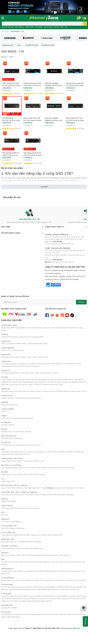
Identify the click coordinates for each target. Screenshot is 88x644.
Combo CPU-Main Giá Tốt (32, 445)
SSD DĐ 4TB (75, 589)
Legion (39, 398)
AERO (15, 350)
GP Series (45, 391)
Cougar (43, 488)
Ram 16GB (19, 562)
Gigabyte (18, 522)
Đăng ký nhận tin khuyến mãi (15, 296)
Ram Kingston (77, 562)
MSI (18, 432)
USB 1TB (26, 454)
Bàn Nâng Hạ (58, 488)
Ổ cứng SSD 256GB (61, 596)
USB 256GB (10, 454)
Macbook (4, 328)
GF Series (30, 391)
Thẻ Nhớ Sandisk (6, 380)
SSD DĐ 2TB (66, 589)
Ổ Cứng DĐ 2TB (48, 580)
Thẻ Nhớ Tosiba (30, 380)
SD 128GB (72, 382)
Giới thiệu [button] (22, 227)
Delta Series (14, 391)
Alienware (41, 357)
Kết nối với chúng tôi (56, 309)
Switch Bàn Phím (58, 468)
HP (2, 425)
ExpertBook (36, 366)
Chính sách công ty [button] (66, 227)
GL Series (38, 391)
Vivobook (29, 366)
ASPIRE (18, 344)
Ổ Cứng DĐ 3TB (59, 580)
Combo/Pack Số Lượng (55, 385)
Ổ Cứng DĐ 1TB (37, 580)
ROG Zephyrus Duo (71, 364)
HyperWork (36, 488)
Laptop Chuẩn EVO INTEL (9, 337)
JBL (31, 474)
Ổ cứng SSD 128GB (21, 596)
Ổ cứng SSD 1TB (42, 599)
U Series (4, 350)
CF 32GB (22, 385)
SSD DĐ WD (28, 587)
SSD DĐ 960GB (46, 589)
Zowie (30, 461)
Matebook (4, 411)
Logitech (4, 461)
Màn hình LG (55, 555)
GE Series (52, 391)
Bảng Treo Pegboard (41, 495)
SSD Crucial (18, 601)
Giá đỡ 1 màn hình (7, 495)
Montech (44, 535)
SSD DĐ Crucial (6, 587)
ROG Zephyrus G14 (45, 364)
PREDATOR (38, 344)
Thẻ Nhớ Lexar (52, 380)
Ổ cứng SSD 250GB (47, 596)
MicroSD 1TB (43, 382)
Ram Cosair (51, 562)
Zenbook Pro (33, 364)
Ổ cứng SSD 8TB (77, 599)
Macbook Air (5, 405)
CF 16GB (15, 385)
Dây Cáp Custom (70, 468)
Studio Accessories (34, 508)
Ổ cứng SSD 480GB (74, 596)
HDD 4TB (34, 614)
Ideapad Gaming (30, 398)
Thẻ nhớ (56, 27)
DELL (6, 425)
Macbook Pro (14, 405)
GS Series (59, 391)
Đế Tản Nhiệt (21, 418)
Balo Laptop (30, 418)
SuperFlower (31, 542)
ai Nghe (43, 474)
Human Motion (53, 495)
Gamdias (55, 535)
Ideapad (4, 398)
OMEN (48, 373)
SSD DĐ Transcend (76, 587)
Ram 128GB (43, 562)
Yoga (23, 398)
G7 (11, 350)
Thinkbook (10, 398)
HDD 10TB (55, 614)
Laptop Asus (47, 328)
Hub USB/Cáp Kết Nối (31, 571)
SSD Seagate (27, 601)
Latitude (17, 357)
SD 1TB (9, 385)
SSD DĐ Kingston (50, 587)
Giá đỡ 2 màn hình (19, 495)
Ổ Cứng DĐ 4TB (70, 580)
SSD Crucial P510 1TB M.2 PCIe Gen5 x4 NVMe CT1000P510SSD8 (33, 120)
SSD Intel (10, 601)
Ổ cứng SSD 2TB (53, 599)
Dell (34, 461)
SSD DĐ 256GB (14, 589)
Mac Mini (28, 432)
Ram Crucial (60, 562)
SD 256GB (79, 382)
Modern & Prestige (69, 391)
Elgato (14, 501)
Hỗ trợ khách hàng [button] (22, 233)
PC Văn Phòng (6, 445)
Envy (10, 373)
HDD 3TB (27, 614)
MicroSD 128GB (11, 382)
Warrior (3, 488)
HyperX (20, 461)
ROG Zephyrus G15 (58, 364)
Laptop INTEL (74, 328)
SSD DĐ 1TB (56, 589)
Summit (78, 391)
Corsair (14, 461)
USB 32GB (69, 452)
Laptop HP (30, 328)
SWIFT (3, 344)
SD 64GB (64, 382)
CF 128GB (36, 385)
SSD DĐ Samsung (18, 587)
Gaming (11, 357)
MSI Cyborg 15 (20, 27)
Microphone (23, 508)
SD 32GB (58, 382)
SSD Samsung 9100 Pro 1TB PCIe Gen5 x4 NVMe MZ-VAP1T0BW (33, 155)
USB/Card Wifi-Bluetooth (46, 571)
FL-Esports (33, 468)
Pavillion (16, 373)
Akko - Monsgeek (6, 468)
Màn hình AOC (46, 555)
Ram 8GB (11, 562)
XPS (47, 357)
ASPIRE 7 (25, 344)
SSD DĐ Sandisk (38, 587)
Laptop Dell (55, 328)
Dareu (39, 468)
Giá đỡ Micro (30, 495)
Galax (49, 535)
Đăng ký (81, 302)
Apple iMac (19, 438)
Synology (4, 608)
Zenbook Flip (25, 364)
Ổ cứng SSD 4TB (65, 599)
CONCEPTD (10, 344)
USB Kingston (14, 452)
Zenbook (8, 364)
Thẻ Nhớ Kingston (41, 380)
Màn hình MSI (65, 555)
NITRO (31, 344)
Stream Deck (15, 508)
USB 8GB (53, 452)
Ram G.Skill (68, 562)
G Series (35, 357)
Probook (43, 373)
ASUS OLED (30, 27)
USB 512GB (19, 454)
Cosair (3, 535)
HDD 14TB (70, 614)
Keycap (50, 468)
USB (62, 27)
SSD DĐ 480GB (25, 589)
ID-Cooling (26, 548)
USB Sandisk (5, 452)
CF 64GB (29, 385)
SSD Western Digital (38, 601)
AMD (6, 515)
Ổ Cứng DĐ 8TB (81, 580)
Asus (39, 535)
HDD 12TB (63, 614)
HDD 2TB (20, 614)
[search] (85, 24)
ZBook (37, 373)
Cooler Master (28, 488)
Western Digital (6, 580)
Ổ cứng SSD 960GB (29, 599)
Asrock (22, 432)
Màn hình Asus (6, 555)
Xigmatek (9, 535)
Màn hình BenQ (36, 555)
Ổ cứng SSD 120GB (7, 596)
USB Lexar (23, 452)
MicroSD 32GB (73, 380)
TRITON (45, 344)
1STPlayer (27, 535)
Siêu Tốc (77, 628)
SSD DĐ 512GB (36, 589)
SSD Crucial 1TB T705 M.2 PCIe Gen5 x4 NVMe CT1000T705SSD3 (75, 120)
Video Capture (5, 508)
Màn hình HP (26, 555)
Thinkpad (17, 398)
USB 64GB (77, 452)
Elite (27, 373)
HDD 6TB (41, 614)
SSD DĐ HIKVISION (63, 587)
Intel (2, 515)
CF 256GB (44, 385)
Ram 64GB (35, 562)
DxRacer (19, 488)
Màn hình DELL (16, 555)
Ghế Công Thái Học (69, 488)
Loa (66, 27)
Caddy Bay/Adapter (7, 571)
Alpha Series (5, 391)
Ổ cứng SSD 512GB (16, 599)
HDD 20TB (78, 614)
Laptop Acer (38, 328)
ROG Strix (22, 366)
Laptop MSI (11, 328)
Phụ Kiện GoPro (70, 571)
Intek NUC (4, 432)
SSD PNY (49, 601)
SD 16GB (51, 382)
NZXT (61, 535)
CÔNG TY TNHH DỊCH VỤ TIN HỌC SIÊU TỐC (66, 273)
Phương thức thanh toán (14, 309)
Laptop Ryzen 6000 (38, 337)
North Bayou (62, 495)
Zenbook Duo (15, 364)
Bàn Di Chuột (41, 461)
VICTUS (22, 373)
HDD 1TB (13, 614)
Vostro (29, 357)
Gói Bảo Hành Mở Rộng (8, 418)
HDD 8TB (48, 614)
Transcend (15, 580)
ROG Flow (14, 366)
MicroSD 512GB (33, 382)
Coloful (18, 528)
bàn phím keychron (8, 27)
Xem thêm (44, 187)
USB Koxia (31, 452)
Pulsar (25, 461)
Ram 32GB (27, 562)
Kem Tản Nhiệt (59, 571)
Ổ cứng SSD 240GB (34, 596)
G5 (8, 350)
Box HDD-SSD (19, 571)
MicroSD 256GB (22, 382)
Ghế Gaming (80, 488)
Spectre (32, 373)
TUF (3, 364)
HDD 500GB (5, 614)
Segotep (33, 535)
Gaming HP (55, 373)
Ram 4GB (4, 562)
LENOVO (12, 425)
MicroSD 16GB (63, 380)
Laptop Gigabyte (21, 328)
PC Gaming (39, 27)
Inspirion (23, 357)
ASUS (10, 432)
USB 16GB (61, 452)
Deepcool (16, 535)
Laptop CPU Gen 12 (24, 337)
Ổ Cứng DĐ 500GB (25, 580)
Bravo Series (22, 391)
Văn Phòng (5, 357)
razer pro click (48, 27)
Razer (9, 461)
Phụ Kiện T (37, 474)
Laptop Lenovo (64, 328)
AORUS (21, 350)
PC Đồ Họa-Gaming (17, 445)
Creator (84, 391)
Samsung (26, 474)
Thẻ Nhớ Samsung (19, 380)
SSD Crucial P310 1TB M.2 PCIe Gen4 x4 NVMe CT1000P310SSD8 (11, 86)
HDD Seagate (16, 617)
